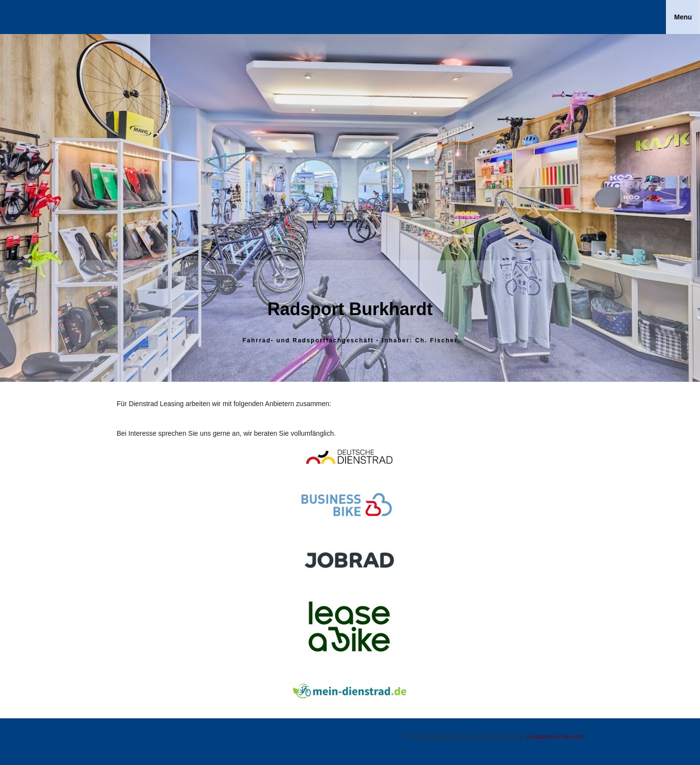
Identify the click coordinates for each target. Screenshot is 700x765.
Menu (683, 17)
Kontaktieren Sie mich (555, 737)
